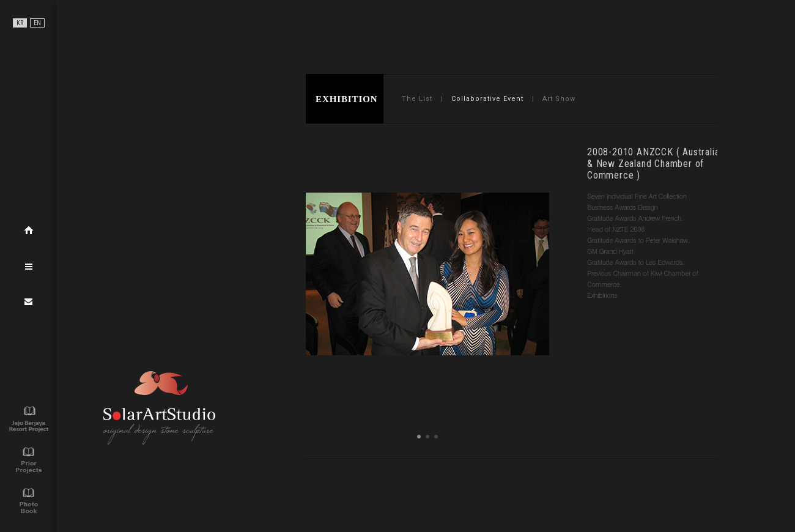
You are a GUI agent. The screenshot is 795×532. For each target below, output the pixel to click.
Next (533, 245)
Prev (322, 245)
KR (20, 23)
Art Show (559, 99)
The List (417, 99)
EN (37, 23)
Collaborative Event (487, 99)
